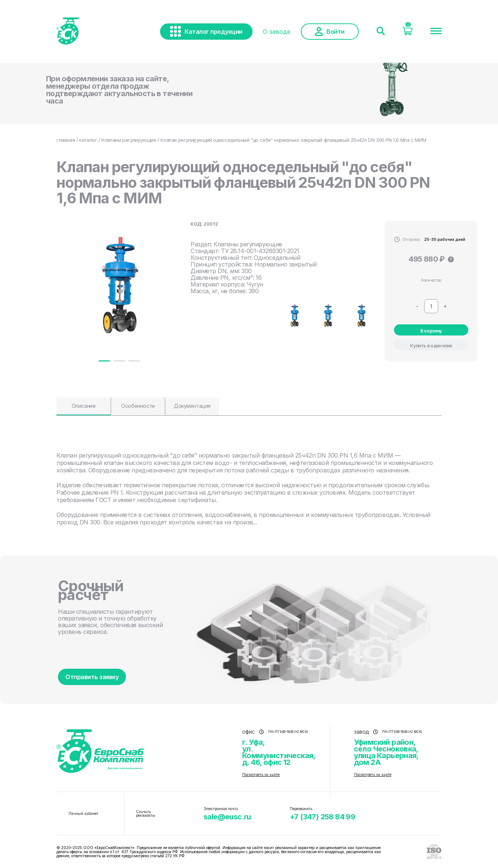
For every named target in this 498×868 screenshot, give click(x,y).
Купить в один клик (431, 346)
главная (66, 140)
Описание (84, 406)
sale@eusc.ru (227, 817)
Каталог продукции (206, 31)
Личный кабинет (83, 813)
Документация (192, 406)
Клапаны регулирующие (129, 140)
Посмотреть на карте (261, 774)
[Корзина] (408, 33)
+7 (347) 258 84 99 (322, 817)
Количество (431, 280)
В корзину (431, 331)
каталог (88, 140)
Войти (330, 32)
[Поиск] (381, 32)
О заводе (277, 32)
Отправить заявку (92, 677)
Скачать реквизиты (146, 813)
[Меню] (436, 32)
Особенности (138, 406)
